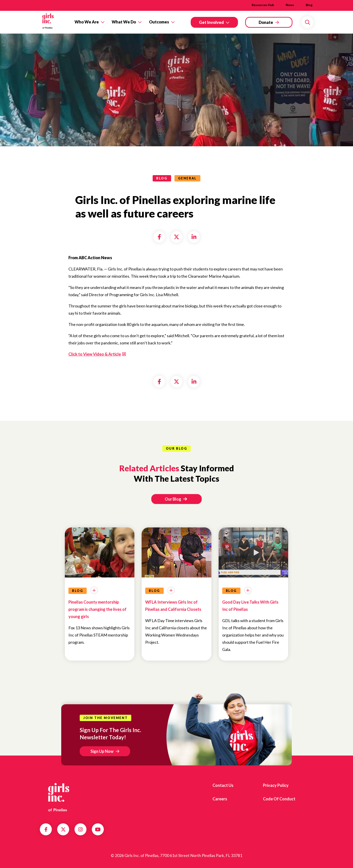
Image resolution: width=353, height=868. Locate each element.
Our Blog (176, 499)
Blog (309, 5)
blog (162, 178)
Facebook (46, 829)
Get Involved (211, 22)
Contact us (223, 785)
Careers (220, 799)
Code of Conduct (279, 799)
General (187, 178)
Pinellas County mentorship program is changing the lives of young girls (97, 609)
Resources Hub (263, 5)
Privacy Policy (276, 785)
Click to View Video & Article (95, 354)
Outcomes (159, 22)
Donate (266, 22)
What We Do (124, 22)
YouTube (98, 829)
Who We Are (87, 22)
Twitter (63, 829)
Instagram (80, 829)
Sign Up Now (102, 751)
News (290, 5)
